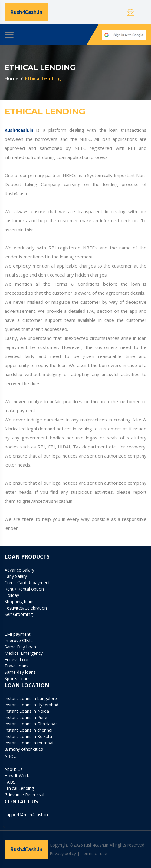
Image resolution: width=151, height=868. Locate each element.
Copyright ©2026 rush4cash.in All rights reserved (98, 845)
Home (11, 78)
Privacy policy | (65, 853)
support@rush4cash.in (26, 814)
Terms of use (94, 853)
